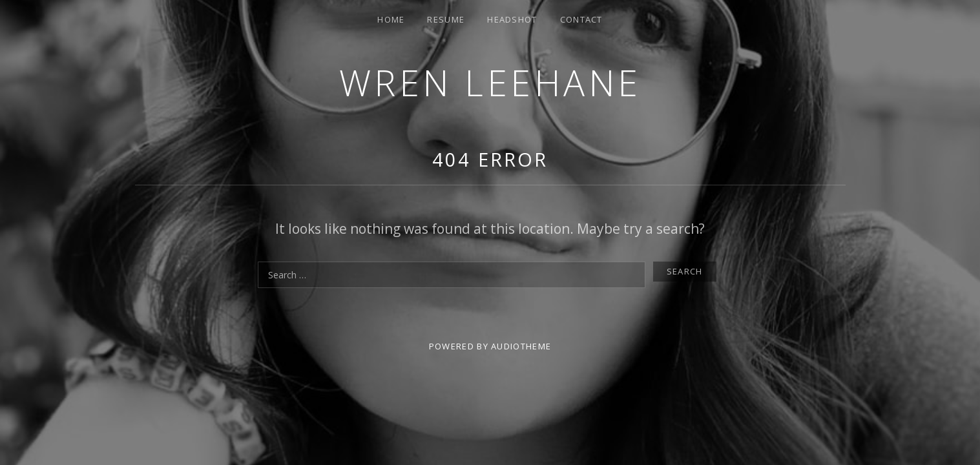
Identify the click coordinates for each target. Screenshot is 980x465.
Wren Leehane (490, 82)
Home (391, 19)
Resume (446, 19)
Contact (581, 19)
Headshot (512, 19)
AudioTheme (521, 346)
